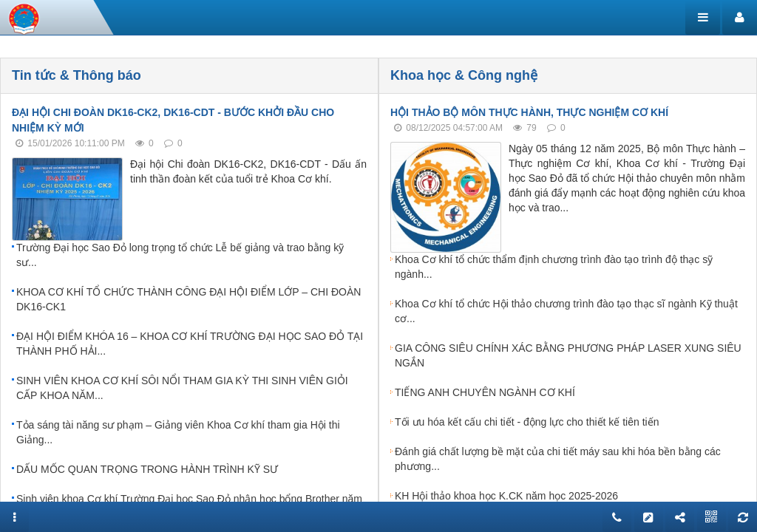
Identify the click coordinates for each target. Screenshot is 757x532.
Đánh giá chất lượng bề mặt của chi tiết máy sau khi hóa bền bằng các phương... (558, 459)
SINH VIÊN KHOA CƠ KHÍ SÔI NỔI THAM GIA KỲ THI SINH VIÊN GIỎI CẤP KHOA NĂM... (182, 388)
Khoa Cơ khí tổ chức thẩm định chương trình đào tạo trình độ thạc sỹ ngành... (554, 267)
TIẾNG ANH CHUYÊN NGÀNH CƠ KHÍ (485, 392)
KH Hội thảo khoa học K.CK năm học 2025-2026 (506, 496)
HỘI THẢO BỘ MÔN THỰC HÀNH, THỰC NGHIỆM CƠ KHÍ (529, 112)
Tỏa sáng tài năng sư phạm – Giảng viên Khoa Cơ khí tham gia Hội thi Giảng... (178, 432)
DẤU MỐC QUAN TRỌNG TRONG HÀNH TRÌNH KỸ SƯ (147, 469)
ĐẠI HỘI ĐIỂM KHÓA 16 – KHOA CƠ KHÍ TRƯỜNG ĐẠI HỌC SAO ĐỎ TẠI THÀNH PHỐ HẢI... (190, 344)
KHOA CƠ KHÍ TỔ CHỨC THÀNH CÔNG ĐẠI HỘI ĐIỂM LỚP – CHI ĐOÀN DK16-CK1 (189, 299)
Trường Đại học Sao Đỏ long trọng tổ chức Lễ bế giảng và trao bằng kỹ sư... (180, 255)
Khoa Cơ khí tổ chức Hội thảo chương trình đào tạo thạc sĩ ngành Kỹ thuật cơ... (566, 311)
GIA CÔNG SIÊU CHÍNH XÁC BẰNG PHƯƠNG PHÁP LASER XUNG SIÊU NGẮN (568, 355)
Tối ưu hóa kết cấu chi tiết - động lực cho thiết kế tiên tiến (527, 422)
